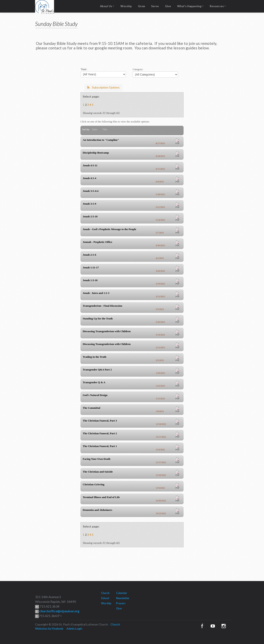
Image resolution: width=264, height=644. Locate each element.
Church (105, 593)
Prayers (121, 603)
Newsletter (123, 598)
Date (95, 129)
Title (105, 129)
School (105, 598)
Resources (218, 6)
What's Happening (190, 6)
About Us (107, 6)
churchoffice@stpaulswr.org (59, 611)
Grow (141, 6)
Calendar (122, 593)
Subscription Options (103, 87)
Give (168, 6)
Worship (126, 6)
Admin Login (74, 628)
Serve (155, 6)
